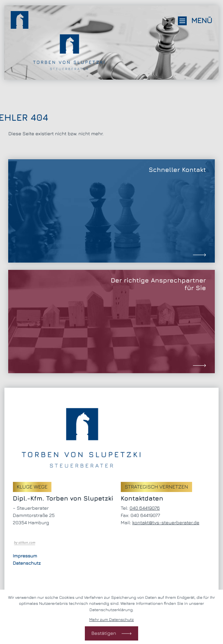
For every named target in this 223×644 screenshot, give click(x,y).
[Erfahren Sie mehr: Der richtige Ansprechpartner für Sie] (111, 322)
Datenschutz (27, 563)
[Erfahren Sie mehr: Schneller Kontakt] (111, 211)
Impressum (25, 556)
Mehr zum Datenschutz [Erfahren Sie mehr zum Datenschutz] (112, 619)
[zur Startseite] (20, 21)
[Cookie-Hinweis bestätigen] (111, 633)
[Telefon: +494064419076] (145, 508)
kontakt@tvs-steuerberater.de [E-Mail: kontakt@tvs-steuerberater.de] (166, 523)
